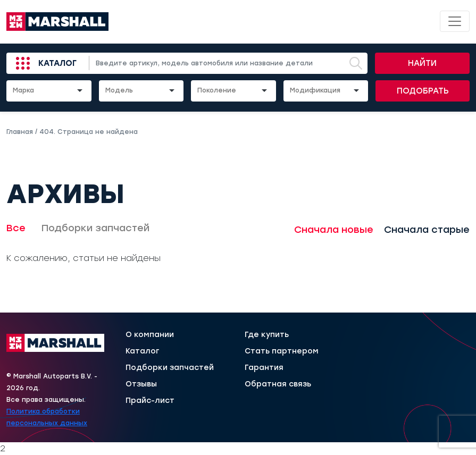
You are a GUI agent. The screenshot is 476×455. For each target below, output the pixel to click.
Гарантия (264, 368)
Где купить (267, 335)
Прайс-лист (150, 401)
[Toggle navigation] (455, 21)
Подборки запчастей (95, 228)
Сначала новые (334, 230)
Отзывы (141, 384)
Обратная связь (278, 384)
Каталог (57, 63)
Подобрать (423, 91)
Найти (422, 63)
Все (16, 228)
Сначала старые (427, 230)
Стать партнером (282, 351)
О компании (150, 335)
